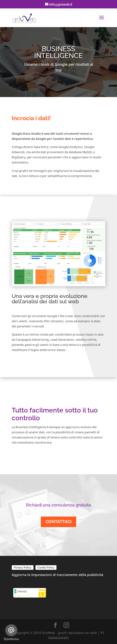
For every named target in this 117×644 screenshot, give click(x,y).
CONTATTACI (58, 522)
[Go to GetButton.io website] (11, 639)
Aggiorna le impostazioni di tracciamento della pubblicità (57, 575)
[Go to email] (11, 630)
